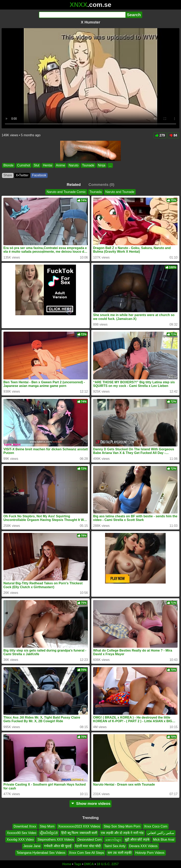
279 (160, 135)
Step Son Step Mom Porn (122, 826)
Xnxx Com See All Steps (87, 853)
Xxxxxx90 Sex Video (22, 833)
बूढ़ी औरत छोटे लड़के (137, 840)
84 (173, 135)
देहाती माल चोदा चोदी (88, 846)
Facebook (39, 175)
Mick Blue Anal (164, 840)
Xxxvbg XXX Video (20, 840)
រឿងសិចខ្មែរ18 (49, 833)
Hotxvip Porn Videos (150, 853)
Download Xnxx (25, 826)
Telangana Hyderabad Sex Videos (41, 853)
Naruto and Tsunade (120, 192)
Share (8, 175)
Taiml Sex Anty (115, 846)
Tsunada (96, 192)
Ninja (102, 165)
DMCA (89, 864)
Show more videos (91, 804)
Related (74, 185)
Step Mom (47, 826)
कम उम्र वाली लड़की (120, 853)
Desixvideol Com (89, 840)
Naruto (74, 165)
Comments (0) (101, 185)
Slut (37, 165)
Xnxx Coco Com (156, 826)
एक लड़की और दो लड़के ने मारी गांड (122, 833)
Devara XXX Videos (143, 846)
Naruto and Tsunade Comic (66, 192)
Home (67, 864)
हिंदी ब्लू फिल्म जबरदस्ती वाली (79, 833)
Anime (61, 165)
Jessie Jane (32, 846)
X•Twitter (22, 175)
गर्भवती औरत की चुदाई (58, 846)
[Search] (82, 15)
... (110, 165)
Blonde (8, 165)
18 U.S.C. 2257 (108, 864)
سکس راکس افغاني (161, 833)
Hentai (47, 165)
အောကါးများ (113, 840)
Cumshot (24, 165)
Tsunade (88, 165)
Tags (78, 864)
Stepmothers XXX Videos (56, 840)
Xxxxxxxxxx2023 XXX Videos (79, 826)
